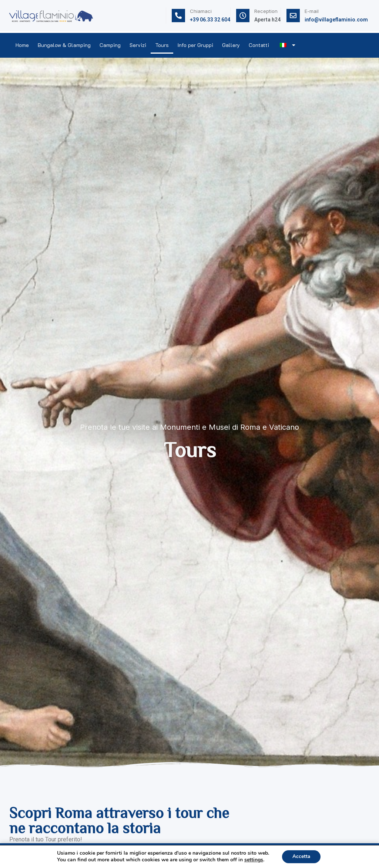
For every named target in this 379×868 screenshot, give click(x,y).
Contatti (259, 45)
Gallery (231, 45)
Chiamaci (201, 11)
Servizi (138, 45)
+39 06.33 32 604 (210, 20)
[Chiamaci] (178, 16)
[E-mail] (293, 16)
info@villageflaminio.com (336, 20)
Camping (110, 45)
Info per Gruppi (195, 45)
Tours (162, 45)
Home (22, 45)
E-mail (312, 11)
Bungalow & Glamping (64, 45)
